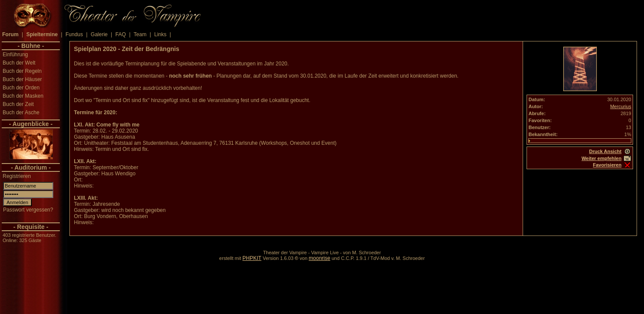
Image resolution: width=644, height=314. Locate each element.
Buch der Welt (19, 63)
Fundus (74, 34)
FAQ (121, 34)
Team (140, 34)
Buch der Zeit (18, 104)
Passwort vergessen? (28, 210)
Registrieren (17, 176)
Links (160, 34)
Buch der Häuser (22, 79)
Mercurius (620, 106)
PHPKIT (252, 258)
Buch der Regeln (22, 71)
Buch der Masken (23, 96)
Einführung (15, 55)
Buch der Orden (21, 88)
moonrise (319, 258)
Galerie (99, 34)
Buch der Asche (21, 113)
